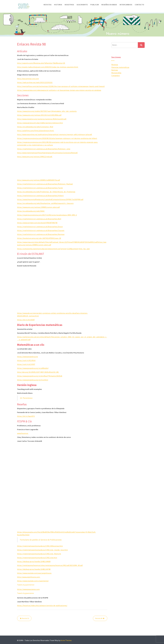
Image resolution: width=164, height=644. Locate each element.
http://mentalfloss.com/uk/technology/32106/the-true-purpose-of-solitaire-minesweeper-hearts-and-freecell (61, 86)
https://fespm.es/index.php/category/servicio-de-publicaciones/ (42, 605)
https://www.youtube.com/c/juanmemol (33, 581)
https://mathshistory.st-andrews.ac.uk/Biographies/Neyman (41, 234)
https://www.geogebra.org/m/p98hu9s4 (33, 368)
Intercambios (126, 5)
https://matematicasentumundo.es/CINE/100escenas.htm (40, 546)
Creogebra (115, 75)
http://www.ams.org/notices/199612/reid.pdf (35, 157)
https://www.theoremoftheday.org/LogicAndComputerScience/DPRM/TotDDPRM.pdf (50, 199)
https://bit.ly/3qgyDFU (26, 416)
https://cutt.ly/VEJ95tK (26, 360)
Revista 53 (26, 618)
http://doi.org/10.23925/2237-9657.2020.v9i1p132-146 (38, 372)
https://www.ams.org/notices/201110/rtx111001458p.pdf (39, 115)
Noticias (115, 70)
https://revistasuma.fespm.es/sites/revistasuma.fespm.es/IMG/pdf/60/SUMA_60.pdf (50, 565)
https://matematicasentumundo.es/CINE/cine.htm (37, 558)
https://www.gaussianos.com (28, 589)
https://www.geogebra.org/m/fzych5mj (33, 380)
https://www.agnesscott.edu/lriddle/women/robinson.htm (40, 123)
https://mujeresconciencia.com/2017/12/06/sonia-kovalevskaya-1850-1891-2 (47, 215)
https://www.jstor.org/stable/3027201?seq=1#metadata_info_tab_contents (47, 111)
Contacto (139, 5)
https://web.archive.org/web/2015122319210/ (35, 82)
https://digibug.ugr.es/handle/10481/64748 (34, 569)
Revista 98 (99, 618)
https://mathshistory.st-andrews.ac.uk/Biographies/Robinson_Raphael (45, 184)
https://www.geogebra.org (27, 357)
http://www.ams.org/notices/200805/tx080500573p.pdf (39, 180)
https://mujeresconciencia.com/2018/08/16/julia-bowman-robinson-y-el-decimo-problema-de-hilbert (57, 138)
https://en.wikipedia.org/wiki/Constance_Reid (35, 127)
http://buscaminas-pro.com (28, 79)
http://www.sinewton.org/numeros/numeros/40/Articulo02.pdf (42, 119)
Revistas (48, 5)
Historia (58, 5)
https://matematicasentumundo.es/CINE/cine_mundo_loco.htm (42, 550)
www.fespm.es (23, 433)
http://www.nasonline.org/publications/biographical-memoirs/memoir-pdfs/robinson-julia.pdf (55, 134)
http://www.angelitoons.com (29, 577)
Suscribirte (82, 5)
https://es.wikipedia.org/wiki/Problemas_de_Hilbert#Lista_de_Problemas (46, 192)
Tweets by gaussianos (26, 593)
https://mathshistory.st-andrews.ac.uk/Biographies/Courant (41, 230)
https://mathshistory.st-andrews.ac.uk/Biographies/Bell (39, 219)
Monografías (116, 73)
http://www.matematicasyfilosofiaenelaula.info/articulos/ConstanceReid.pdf (47, 153)
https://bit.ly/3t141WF (26, 320)
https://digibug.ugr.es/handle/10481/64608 (34, 561)
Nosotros (69, 5)
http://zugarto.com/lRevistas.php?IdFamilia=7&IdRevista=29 (41, 63)
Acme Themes (66, 640)
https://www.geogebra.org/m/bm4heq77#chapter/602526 (40, 376)
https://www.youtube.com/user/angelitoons (34, 573)
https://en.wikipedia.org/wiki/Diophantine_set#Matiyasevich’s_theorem (45, 203)
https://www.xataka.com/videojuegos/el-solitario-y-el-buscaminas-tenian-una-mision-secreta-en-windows (59, 90)
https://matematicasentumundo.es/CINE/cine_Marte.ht (39, 554)
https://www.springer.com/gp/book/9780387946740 (37, 223)
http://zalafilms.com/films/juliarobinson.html (36, 131)
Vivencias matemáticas (120, 67)
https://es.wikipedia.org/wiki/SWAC (31, 211)
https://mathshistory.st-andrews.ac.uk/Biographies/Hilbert (40, 196)
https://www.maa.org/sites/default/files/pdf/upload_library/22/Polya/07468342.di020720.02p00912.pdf (57, 242)
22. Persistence (26, 398)
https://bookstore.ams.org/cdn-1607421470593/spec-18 (39, 238)
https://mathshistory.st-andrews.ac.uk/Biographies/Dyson (40, 227)
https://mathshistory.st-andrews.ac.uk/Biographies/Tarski (40, 188)
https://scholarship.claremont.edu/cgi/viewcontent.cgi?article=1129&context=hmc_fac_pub (53, 249)
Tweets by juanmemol (26, 585)
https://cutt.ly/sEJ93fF (26, 364)
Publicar (95, 5)
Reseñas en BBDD (109, 5)
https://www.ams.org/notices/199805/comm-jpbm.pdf (38, 207)
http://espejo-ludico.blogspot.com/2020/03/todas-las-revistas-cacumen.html (48, 67)
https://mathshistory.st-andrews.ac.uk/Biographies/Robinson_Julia (44, 149)
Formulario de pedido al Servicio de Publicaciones (41, 540)
